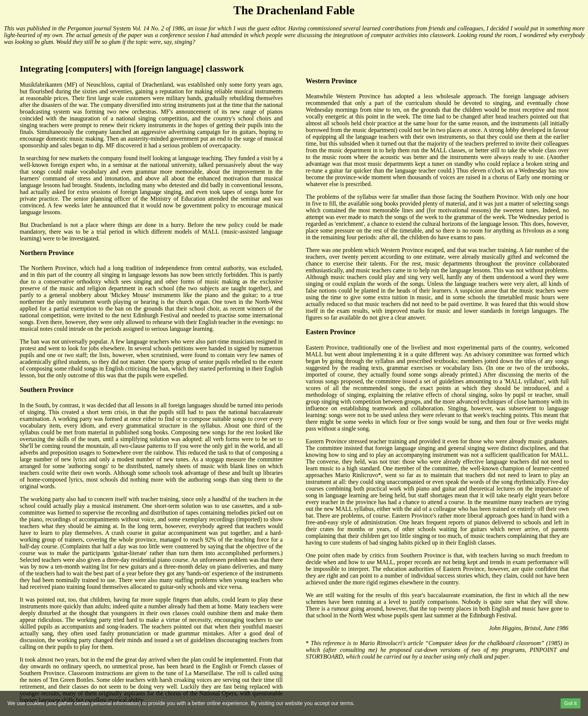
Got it (571, 703)
